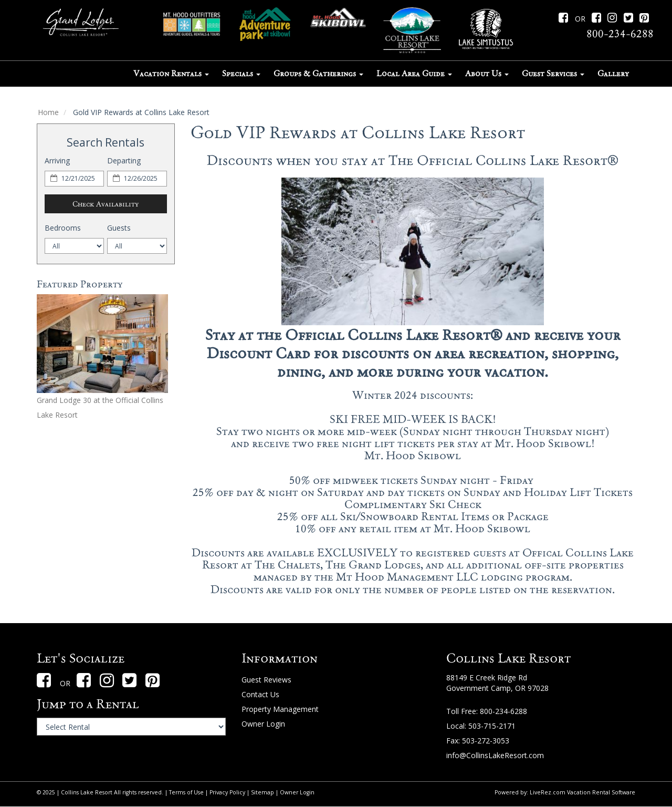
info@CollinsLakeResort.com (495, 755)
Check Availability (106, 204)
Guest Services (553, 74)
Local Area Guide (414, 74)
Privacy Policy (227, 792)
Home (48, 112)
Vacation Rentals (171, 74)
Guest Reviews (266, 680)
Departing (124, 161)
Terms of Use (186, 792)
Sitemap (262, 792)
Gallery (613, 74)
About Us (487, 74)
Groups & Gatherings (318, 74)
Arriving (57, 161)
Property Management (280, 709)
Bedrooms (63, 228)
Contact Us (260, 694)
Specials (241, 74)
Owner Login (263, 724)
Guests (119, 228)
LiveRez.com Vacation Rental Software (582, 792)
